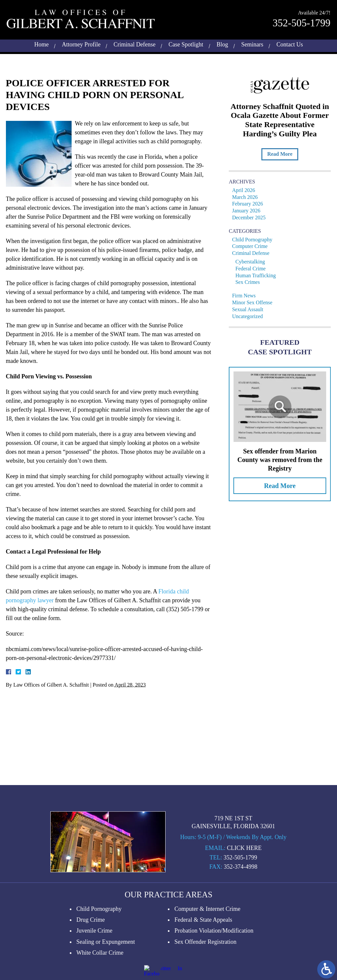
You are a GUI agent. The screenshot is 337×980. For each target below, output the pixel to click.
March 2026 (247, 197)
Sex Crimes (250, 282)
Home (41, 43)
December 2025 (251, 218)
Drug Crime (91, 968)
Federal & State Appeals (203, 968)
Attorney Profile (81, 43)
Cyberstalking (252, 262)
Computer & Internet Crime (207, 958)
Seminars (252, 43)
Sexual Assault (250, 309)
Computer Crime (252, 246)
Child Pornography (254, 240)
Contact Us (290, 43)
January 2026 (248, 211)
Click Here (244, 897)
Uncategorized (250, 316)
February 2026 (250, 204)
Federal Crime (253, 269)
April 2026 (246, 190)
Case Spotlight (186, 43)
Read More (282, 154)
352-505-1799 (301, 22)
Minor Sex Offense (254, 302)
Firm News (246, 296)
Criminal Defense (134, 43)
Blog (222, 43)
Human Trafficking (258, 275)
